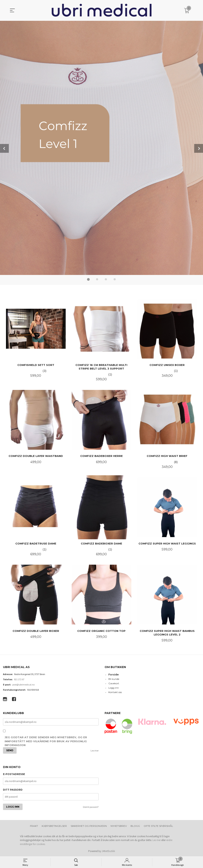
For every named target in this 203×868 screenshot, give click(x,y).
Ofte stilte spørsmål (158, 826)
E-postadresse (14, 774)
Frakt (34, 826)
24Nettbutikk (108, 851)
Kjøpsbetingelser (54, 826)
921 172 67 (19, 679)
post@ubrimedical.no (23, 684)
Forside (114, 674)
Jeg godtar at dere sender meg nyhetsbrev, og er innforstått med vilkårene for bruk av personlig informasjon (46, 741)
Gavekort (114, 683)
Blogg (135, 826)
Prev (4, 148)
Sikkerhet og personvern (89, 826)
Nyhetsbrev (119, 826)
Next (199, 148)
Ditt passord (13, 789)
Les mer (95, 750)
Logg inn (114, 687)
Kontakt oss (115, 692)
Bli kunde (114, 679)
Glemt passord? (91, 807)
